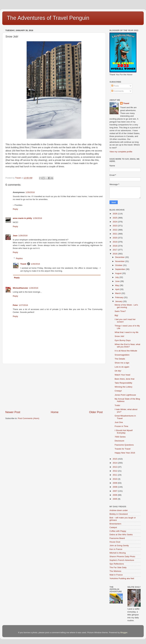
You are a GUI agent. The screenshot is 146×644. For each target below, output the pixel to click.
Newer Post (13, 412)
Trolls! (117, 405)
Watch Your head (122, 375)
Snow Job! (119, 336)
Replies (19, 258)
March (118, 293)
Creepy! (118, 391)
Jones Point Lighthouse (125, 395)
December (120, 257)
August (119, 273)
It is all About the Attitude (126, 351)
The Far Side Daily (118, 567)
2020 (115, 238)
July (117, 277)
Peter (15, 305)
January (119, 301)
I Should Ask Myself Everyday (124, 432)
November (120, 261)
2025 (115, 218)
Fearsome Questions (124, 445)
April (117, 289)
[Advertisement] (54, 387)
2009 (115, 483)
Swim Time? (120, 311)
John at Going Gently (119, 546)
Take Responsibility (123, 383)
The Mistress (115, 571)
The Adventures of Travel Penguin (48, 18)
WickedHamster (20, 288)
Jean (15, 236)
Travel (23, 264)
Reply (15, 209)
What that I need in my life (127, 332)
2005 (115, 499)
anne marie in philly (22, 218)
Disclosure (119, 441)
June (118, 281)
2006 (115, 495)
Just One (119, 422)
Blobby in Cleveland (119, 514)
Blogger (124, 632)
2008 (115, 487)
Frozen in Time (121, 426)
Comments (117, 91)
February (120, 297)
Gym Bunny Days (123, 340)
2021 (115, 234)
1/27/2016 (23, 305)
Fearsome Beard (117, 538)
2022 (115, 230)
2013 (115, 467)
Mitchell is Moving (118, 553)
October (119, 265)
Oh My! (118, 371)
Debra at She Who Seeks (121, 535)
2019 (115, 242)
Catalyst (113, 527)
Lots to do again (122, 367)
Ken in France (116, 549)
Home (55, 412)
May (117, 285)
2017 (115, 250)
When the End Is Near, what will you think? (127, 346)
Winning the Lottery (123, 387)
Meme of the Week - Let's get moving (126, 306)
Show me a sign (122, 363)
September (120, 269)
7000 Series (120, 437)
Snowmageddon (122, 355)
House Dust (115, 542)
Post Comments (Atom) (29, 418)
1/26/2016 (30, 192)
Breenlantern (115, 524)
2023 (115, 226)
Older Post (96, 412)
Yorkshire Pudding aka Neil (122, 578)
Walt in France (116, 575)
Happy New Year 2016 (125, 453)
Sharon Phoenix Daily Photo (122, 556)
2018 (115, 246)
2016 (115, 254)
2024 (115, 222)
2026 (115, 214)
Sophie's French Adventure (122, 560)
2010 (115, 479)
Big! (116, 315)
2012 (115, 471)
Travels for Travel (123, 449)
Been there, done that (125, 379)
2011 (115, 475)
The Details (120, 359)
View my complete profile (121, 152)
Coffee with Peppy (118, 531)
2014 (115, 463)
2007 (115, 491)
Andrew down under (119, 510)
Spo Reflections (117, 564)
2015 (115, 459)
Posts (115, 86)
